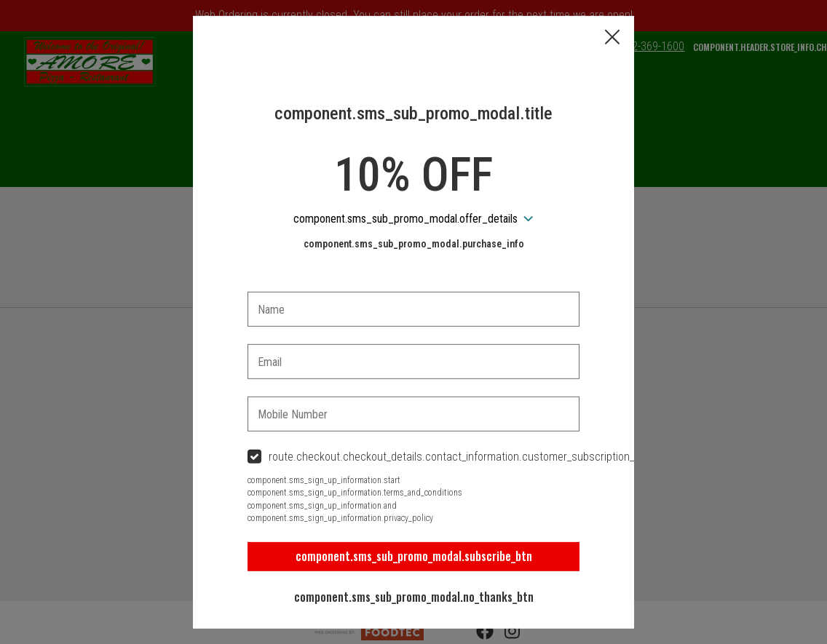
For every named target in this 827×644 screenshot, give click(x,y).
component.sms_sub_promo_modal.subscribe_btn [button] (414, 556)
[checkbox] (413, 457)
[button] (612, 38)
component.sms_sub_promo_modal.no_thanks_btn (414, 597)
